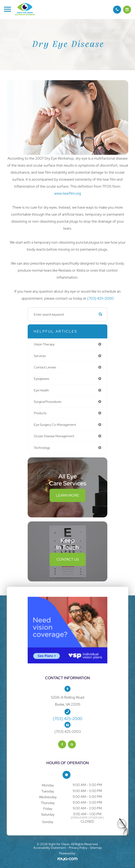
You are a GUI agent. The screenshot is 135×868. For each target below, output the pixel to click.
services (40, 356)
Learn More (67, 495)
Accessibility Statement (50, 848)
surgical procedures (48, 402)
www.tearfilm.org (68, 193)
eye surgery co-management (55, 425)
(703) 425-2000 (100, 298)
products (40, 413)
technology (42, 448)
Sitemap (96, 848)
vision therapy (44, 344)
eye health (41, 390)
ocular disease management (54, 436)
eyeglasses (42, 379)
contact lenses (45, 367)
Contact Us (68, 559)
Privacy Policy (78, 848)
